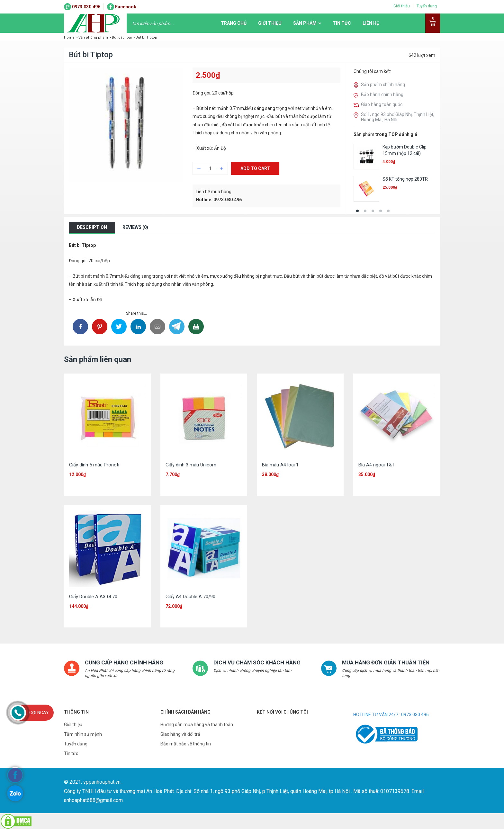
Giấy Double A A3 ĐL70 (93, 597)
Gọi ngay (39, 713)
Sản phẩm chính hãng (383, 85)
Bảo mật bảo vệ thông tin (186, 743)
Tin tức (342, 23)
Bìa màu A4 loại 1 (280, 465)
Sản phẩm (305, 23)
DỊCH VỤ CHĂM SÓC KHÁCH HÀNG (255, 662)
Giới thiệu (402, 6)
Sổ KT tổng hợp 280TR (405, 179)
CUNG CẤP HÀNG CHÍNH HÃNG (122, 662)
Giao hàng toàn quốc (382, 104)
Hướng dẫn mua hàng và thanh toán (197, 724)
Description (92, 227)
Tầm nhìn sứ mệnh (83, 734)
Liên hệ (371, 23)
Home (69, 37)
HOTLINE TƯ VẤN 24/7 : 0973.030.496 (391, 714)
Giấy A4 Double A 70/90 (190, 597)
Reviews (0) (135, 227)
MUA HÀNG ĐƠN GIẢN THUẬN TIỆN (384, 662)
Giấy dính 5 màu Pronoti (94, 465)
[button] (357, 211)
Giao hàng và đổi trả (180, 734)
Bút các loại (122, 37)
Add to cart (255, 170)
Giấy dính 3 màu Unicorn (191, 465)
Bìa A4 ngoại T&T (377, 465)
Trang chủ (234, 23)
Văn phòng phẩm (93, 37)
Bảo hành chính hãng (382, 95)
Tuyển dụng (427, 6)
